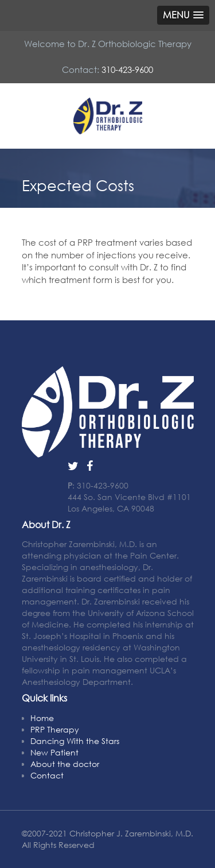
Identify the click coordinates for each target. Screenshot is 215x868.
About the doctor (65, 764)
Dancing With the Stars (75, 741)
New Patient (54, 752)
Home (42, 718)
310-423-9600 (127, 69)
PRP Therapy (55, 729)
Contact (47, 775)
